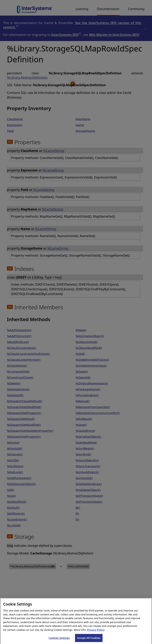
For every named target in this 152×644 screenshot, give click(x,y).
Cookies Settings (59, 640)
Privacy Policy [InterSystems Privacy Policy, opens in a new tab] (96, 632)
